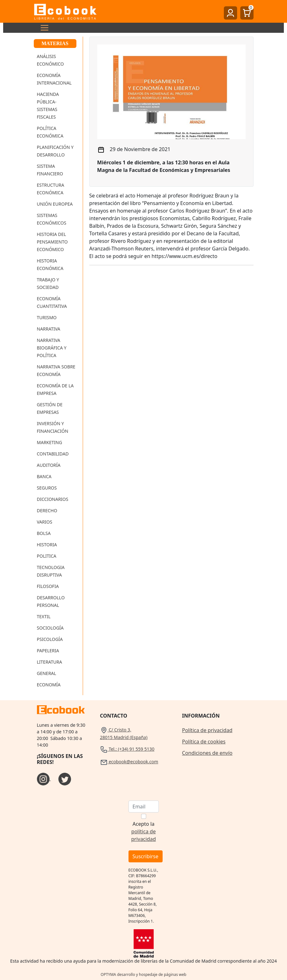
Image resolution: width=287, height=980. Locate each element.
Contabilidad (53, 454)
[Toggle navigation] (43, 28)
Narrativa (49, 329)
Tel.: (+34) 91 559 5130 (127, 749)
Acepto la (143, 831)
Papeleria (48, 651)
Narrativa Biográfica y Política (52, 348)
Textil (44, 616)
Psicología (50, 639)
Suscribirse (146, 856)
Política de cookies (204, 742)
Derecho (47, 511)
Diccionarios (53, 499)
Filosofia (48, 586)
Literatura (50, 662)
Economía (49, 685)
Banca (44, 476)
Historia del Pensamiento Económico (52, 242)
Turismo (47, 317)
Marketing (50, 442)
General (47, 673)
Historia (47, 545)
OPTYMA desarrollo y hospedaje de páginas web (143, 974)
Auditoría (49, 465)
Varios (45, 522)
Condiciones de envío (207, 753)
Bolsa (44, 533)
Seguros (47, 488)
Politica (47, 556)
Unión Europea (55, 204)
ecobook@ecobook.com (129, 762)
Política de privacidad (207, 730)
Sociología (50, 628)
